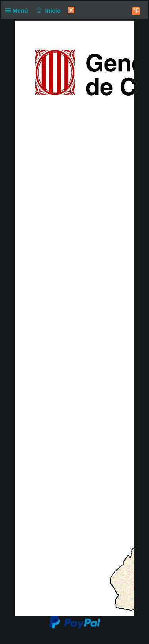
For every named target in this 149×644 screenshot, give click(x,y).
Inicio (48, 11)
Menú (18, 11)
